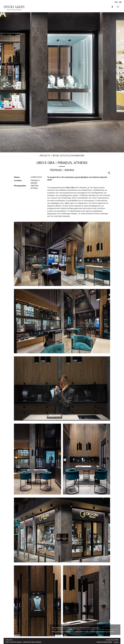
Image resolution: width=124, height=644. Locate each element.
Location (18, 180)
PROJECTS (45, 156)
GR (120, 2)
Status (17, 177)
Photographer (20, 186)
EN (116, 2)
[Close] (117, 627)
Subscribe (9, 640)
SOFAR (116, 640)
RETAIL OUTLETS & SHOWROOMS (69, 156)
